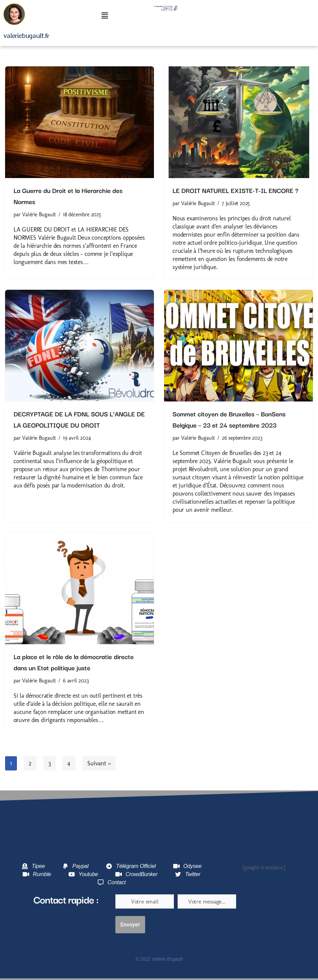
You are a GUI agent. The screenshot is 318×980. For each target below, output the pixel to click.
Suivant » (99, 763)
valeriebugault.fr (26, 35)
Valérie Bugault (39, 214)
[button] (105, 16)
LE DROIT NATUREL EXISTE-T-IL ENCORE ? (235, 190)
